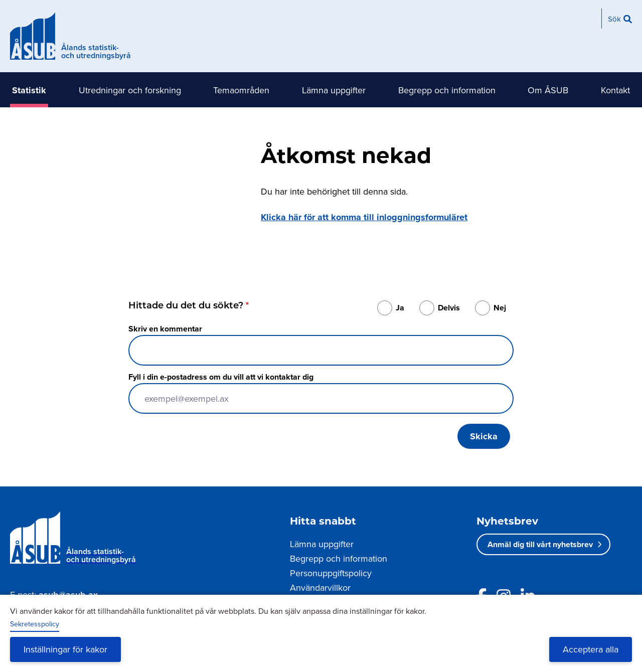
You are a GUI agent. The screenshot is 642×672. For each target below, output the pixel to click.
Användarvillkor (320, 587)
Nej (500, 308)
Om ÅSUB (548, 90)
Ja (400, 308)
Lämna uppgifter (334, 90)
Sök (614, 19)
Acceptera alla (591, 649)
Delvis (449, 308)
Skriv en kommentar (165, 329)
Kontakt (615, 90)
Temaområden (241, 90)
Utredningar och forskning (130, 90)
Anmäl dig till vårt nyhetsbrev (540, 544)
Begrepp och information (447, 90)
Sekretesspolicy (35, 624)
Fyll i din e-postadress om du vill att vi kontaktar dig (221, 377)
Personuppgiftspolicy (331, 573)
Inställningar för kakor (65, 649)
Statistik (29, 90)
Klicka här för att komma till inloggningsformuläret (364, 217)
